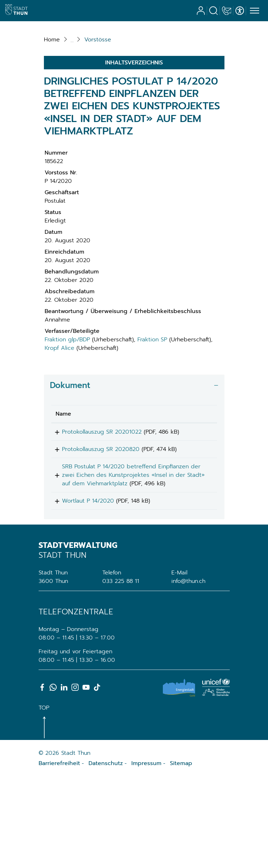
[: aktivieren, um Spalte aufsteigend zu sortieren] (198, 489)
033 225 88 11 (121, 672)
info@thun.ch (188, 672)
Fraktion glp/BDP (67, 415)
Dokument (70, 461)
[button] (98, 115)
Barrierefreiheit (59, 855)
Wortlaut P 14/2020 (82, 590)
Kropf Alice (59, 423)
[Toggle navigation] (253, 11)
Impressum (146, 855)
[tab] (134, 461)
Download (198, 508)
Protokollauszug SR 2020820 (94, 527)
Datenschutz (106, 855)
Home (52, 115)
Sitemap (181, 855)
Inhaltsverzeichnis (134, 138)
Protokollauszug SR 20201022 (95, 507)
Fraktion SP (152, 415)
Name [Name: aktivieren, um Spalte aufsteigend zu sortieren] (63, 489)
